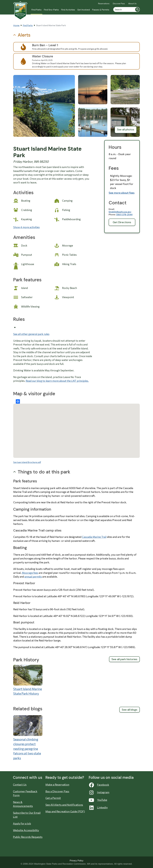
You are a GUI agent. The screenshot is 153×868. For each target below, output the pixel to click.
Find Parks (36, 10)
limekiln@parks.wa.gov (120, 212)
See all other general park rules (31, 334)
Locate (18, 401)
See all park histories (124, 659)
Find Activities (68, 10)
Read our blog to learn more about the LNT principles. (57, 381)
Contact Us (20, 784)
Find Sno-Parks (51, 10)
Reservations (104, 3)
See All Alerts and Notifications (64, 805)
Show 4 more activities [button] (26, 227)
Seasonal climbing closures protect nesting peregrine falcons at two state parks (27, 749)
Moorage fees (30, 573)
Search (137, 9)
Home (16, 25)
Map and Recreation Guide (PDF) (65, 811)
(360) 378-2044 (124, 214)
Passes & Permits (101, 10)
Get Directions (122, 222)
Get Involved (84, 10)
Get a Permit (53, 798)
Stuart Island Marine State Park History (28, 691)
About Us (132, 3)
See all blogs (130, 710)
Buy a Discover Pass (57, 791)
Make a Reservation (57, 784)
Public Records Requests (28, 837)
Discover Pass (119, 3)
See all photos (126, 130)
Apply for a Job (22, 823)
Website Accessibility (26, 830)
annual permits (33, 577)
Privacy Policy (76, 861)
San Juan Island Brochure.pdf (27, 462)
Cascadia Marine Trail (94, 537)
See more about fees (122, 193)
